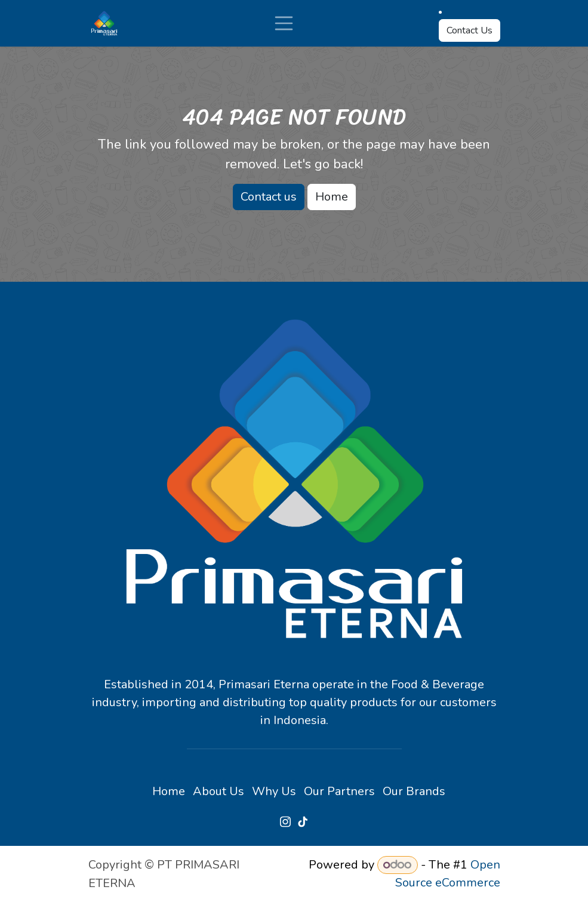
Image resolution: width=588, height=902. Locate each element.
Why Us (274, 791)
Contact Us (470, 30)
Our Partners (339, 791)
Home (332, 197)
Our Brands (414, 791)
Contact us (269, 197)
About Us (218, 791)
